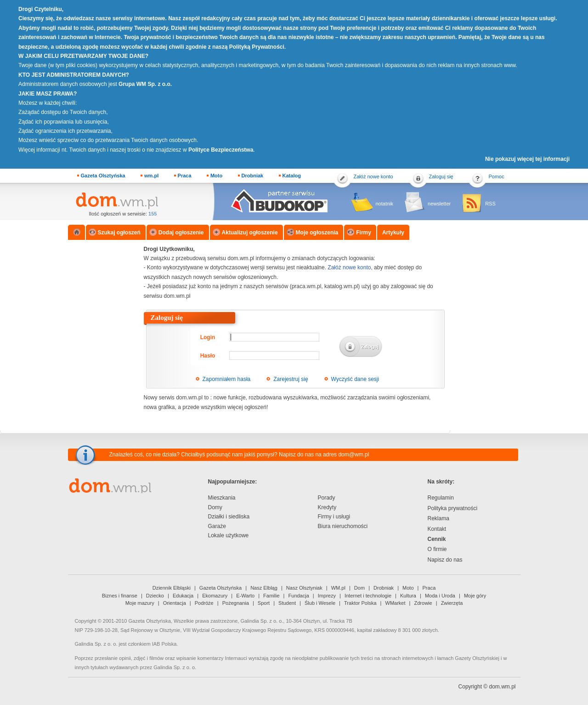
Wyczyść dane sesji (355, 379)
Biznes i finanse (120, 596)
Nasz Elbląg (264, 588)
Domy (215, 507)
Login (208, 337)
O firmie (437, 549)
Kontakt (437, 529)
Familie (271, 596)
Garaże (217, 526)
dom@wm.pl (353, 455)
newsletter (439, 204)
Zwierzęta (452, 603)
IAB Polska (164, 644)
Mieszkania (222, 498)
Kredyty (327, 507)
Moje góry (475, 596)
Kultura (408, 596)
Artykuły (393, 233)
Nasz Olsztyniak (304, 588)
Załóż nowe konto (373, 176)
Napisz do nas (445, 560)
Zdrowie (423, 603)
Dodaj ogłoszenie (181, 233)
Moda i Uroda (440, 596)
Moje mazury (140, 603)
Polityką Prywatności (257, 47)
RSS (490, 204)
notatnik (385, 204)
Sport (264, 603)
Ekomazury (215, 596)
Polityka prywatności (453, 508)
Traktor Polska (360, 603)
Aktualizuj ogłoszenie (250, 233)
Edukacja (183, 596)
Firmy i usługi (334, 517)
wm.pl (151, 176)
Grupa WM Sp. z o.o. (145, 84)
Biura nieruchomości (343, 526)
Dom (359, 588)
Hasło (208, 356)
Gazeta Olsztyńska (103, 176)
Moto (216, 176)
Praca (185, 176)
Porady (327, 498)
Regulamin (441, 498)
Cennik (437, 539)
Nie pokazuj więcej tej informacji (527, 159)
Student (287, 603)
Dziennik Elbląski (172, 588)
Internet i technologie (368, 596)
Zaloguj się (441, 176)
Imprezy (327, 596)
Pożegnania (236, 603)
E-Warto (245, 596)
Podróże (204, 603)
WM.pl (338, 588)
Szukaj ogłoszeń (119, 233)
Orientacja (175, 603)
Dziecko (155, 596)
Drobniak (253, 176)
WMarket (396, 603)
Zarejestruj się (291, 379)
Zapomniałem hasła (227, 379)
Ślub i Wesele (320, 603)
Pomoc (497, 176)
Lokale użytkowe (229, 535)
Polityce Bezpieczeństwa (221, 150)
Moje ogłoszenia (317, 233)
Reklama (438, 518)
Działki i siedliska (229, 517)
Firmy (364, 233)
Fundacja (299, 596)
